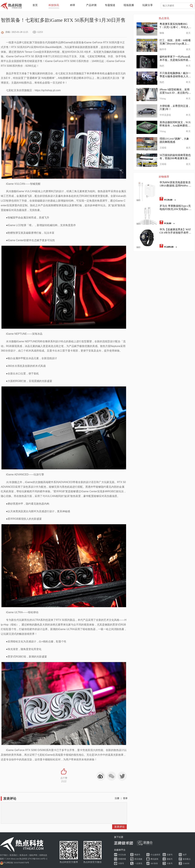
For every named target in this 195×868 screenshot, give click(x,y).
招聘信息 (43, 855)
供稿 (5, 32)
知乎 (185, 855)
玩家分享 (148, 5)
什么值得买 (155, 855)
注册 (117, 798)
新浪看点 (187, 859)
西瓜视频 (138, 859)
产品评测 (91, 5)
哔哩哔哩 (122, 859)
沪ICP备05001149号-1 (37, 859)
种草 (73, 5)
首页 (35, 5)
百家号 (170, 855)
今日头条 (122, 855)
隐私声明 (33, 855)
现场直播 (129, 5)
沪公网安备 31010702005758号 (15, 863)
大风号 (121, 863)
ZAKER (186, 863)
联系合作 (24, 855)
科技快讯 (54, 5)
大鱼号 (170, 863)
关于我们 (4, 855)
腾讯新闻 (154, 859)
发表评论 (119, 827)
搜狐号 (170, 859)
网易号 (137, 855)
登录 (125, 798)
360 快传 (154, 863)
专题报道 (110, 5)
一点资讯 (138, 863)
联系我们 (14, 855)
